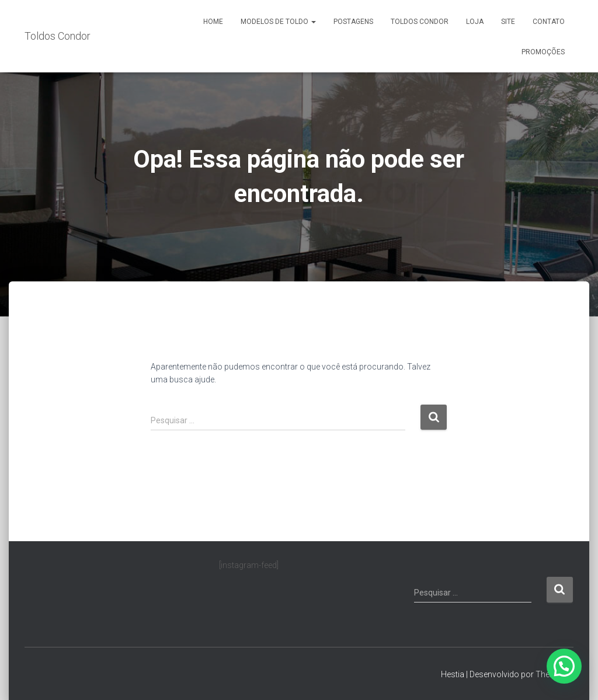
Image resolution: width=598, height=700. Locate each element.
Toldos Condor (420, 22)
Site (508, 22)
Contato (549, 22)
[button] (564, 666)
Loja (475, 22)
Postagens (353, 22)
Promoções (543, 52)
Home (213, 22)
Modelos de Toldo (278, 22)
